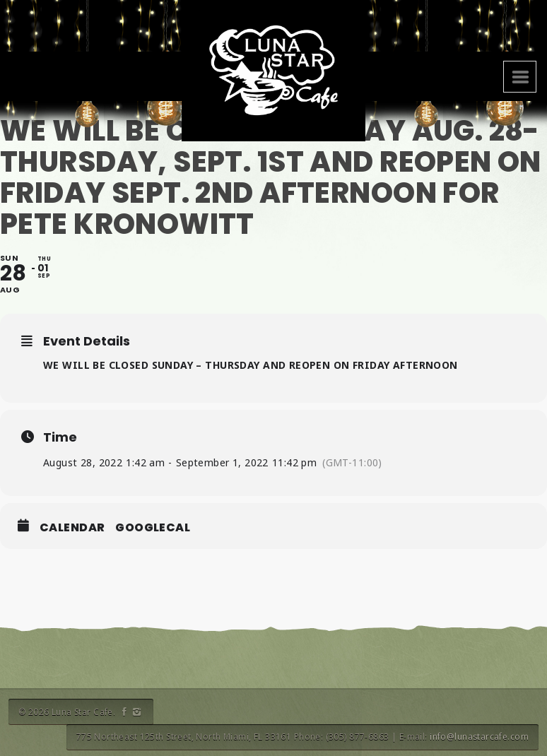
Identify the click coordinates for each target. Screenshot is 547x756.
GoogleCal (153, 528)
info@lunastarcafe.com (479, 737)
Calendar (72, 528)
